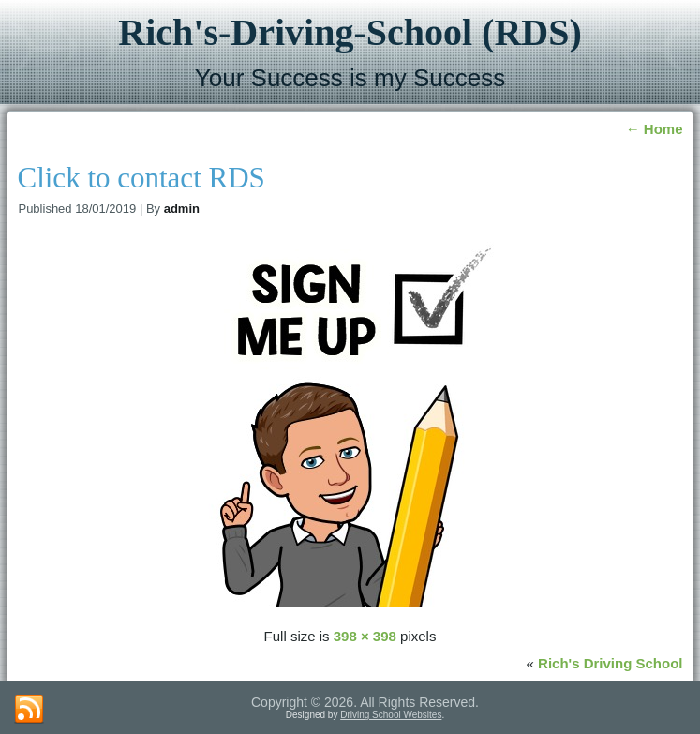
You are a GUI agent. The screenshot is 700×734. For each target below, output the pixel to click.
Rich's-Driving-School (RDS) (350, 32)
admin (182, 209)
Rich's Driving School (610, 663)
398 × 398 (365, 636)
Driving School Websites (391, 715)
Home (655, 129)
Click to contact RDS (141, 178)
